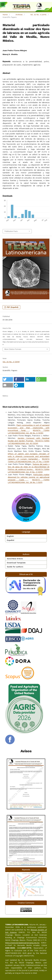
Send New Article (15, 559)
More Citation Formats (13, 349)
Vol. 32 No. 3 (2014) (38, 15)
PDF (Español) (12, 307)
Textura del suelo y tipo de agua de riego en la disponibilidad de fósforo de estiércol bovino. (29, 467)
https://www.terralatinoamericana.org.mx (22, 943)
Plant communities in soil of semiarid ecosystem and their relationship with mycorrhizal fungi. (29, 428)
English (10, 536)
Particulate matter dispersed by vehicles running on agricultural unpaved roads (29, 477)
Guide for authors (15, 567)
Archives (19, 15)
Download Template (16, 563)
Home (5, 15)
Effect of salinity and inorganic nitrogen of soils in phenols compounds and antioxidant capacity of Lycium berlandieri (29, 456)
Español (11, 540)
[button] (8, 379)
